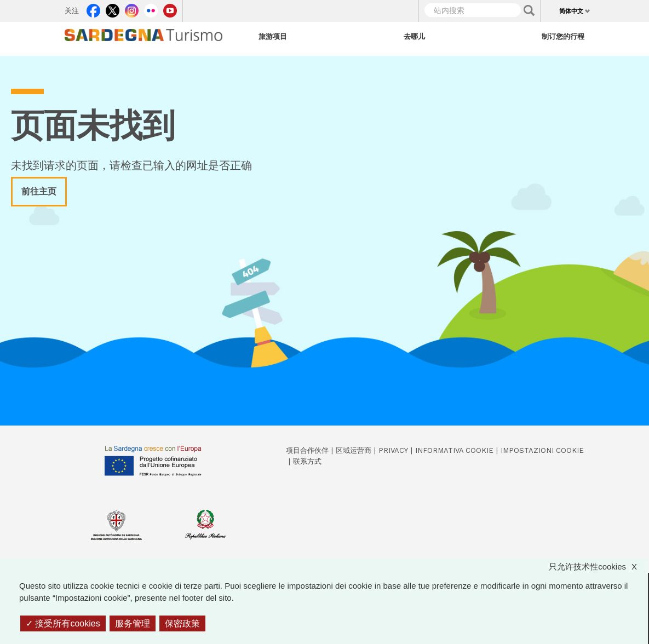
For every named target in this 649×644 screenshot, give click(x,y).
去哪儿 (414, 36)
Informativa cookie (454, 450)
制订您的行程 (563, 36)
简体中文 (571, 11)
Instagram (132, 9)
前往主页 (39, 191)
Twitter (113, 9)
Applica (529, 10)
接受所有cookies (63, 623)
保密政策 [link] (182, 623)
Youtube (170, 9)
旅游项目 (273, 36)
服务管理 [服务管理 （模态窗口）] (133, 623)
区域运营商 (354, 450)
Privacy (393, 450)
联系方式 (307, 461)
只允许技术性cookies (598, 567)
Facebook (93, 9)
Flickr (151, 9)
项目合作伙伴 (307, 450)
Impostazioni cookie (542, 450)
